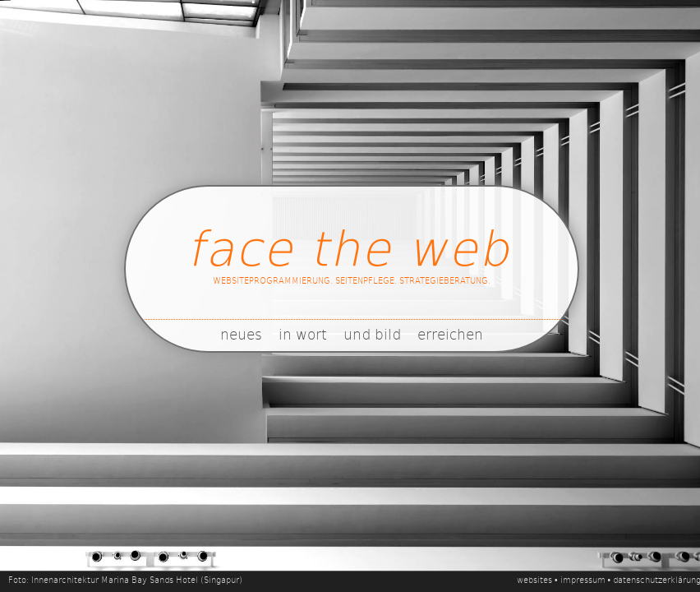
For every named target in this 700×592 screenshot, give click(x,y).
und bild (372, 334)
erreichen (450, 334)
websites (534, 580)
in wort (303, 334)
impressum (583, 580)
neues (241, 334)
